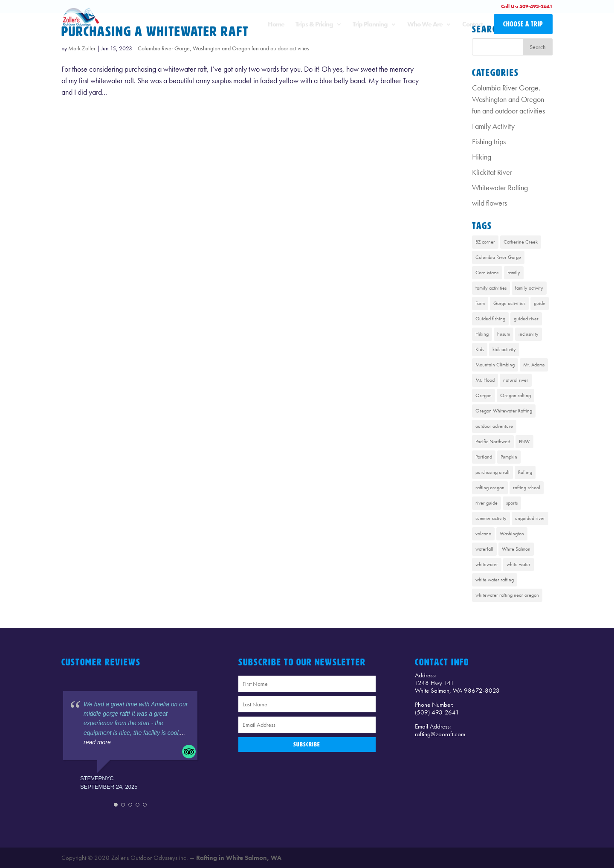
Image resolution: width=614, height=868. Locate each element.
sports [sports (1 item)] (512, 503)
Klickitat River (492, 172)
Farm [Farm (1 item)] (480, 303)
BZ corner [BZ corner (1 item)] (485, 242)
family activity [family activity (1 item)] (529, 288)
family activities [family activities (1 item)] (491, 288)
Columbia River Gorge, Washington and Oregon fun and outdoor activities (223, 48)
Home (276, 25)
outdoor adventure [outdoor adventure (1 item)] (494, 426)
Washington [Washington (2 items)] (512, 534)
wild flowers (489, 203)
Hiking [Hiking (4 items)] (482, 334)
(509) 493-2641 (437, 712)
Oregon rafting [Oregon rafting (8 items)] (516, 395)
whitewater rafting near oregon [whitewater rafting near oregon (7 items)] (507, 595)
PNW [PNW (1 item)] (524, 441)
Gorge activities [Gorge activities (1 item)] (509, 303)
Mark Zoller (82, 48)
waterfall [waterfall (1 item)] (484, 549)
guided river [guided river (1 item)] (526, 319)
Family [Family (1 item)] (514, 273)
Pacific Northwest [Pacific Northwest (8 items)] (493, 441)
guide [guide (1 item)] (540, 303)
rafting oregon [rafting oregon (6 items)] (490, 488)
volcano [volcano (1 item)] (483, 534)
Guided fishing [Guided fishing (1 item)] (490, 319)
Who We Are (425, 25)
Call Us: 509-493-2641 (527, 6)
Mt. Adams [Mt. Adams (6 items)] (534, 365)
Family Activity (493, 126)
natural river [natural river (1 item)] (516, 380)
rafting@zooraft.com (440, 734)
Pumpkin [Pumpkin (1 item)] (509, 457)
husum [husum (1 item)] (504, 334)
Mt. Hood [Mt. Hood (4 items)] (485, 380)
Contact (472, 25)
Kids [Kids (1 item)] (480, 349)
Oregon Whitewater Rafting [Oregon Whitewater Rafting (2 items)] (504, 411)
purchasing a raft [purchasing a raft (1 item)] (492, 472)
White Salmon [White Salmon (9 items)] (516, 549)
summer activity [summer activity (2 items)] (491, 518)
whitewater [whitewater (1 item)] (487, 564)
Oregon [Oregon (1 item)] (484, 395)
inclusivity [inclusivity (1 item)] (529, 334)
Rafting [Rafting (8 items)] (525, 472)
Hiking (482, 157)
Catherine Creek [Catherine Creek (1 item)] (521, 242)
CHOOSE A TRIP (523, 24)
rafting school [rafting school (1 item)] (527, 488)
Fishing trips (489, 141)
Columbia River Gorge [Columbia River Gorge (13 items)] (498, 257)
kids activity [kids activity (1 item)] (504, 349)
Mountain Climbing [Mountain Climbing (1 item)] (495, 365)
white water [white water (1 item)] (518, 564)
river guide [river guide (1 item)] (487, 503)
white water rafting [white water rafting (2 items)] (495, 580)
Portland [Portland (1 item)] (484, 457)
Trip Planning (370, 25)
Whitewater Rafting (500, 187)
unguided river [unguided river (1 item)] (530, 518)
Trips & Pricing (314, 25)
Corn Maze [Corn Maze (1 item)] (487, 273)
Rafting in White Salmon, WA (239, 858)
